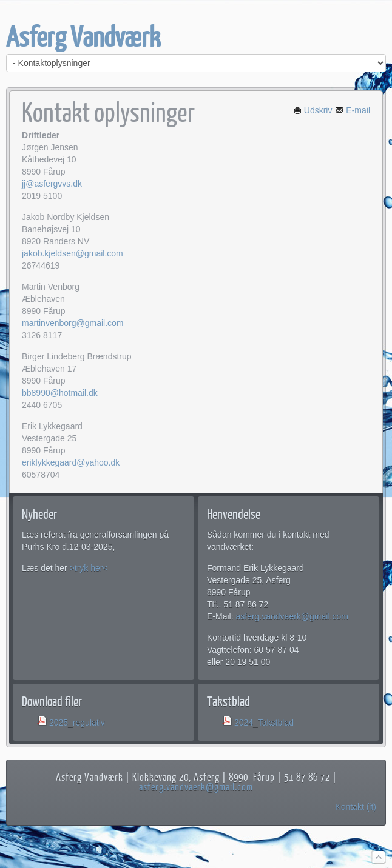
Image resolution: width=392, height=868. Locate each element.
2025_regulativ (77, 723)
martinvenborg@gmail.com (73, 323)
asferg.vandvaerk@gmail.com (292, 616)
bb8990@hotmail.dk (60, 393)
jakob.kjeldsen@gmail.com (73, 253)
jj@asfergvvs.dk (52, 184)
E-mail (353, 110)
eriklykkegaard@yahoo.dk (71, 462)
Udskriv (313, 110)
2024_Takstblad (264, 723)
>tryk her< (89, 568)
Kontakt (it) (356, 807)
